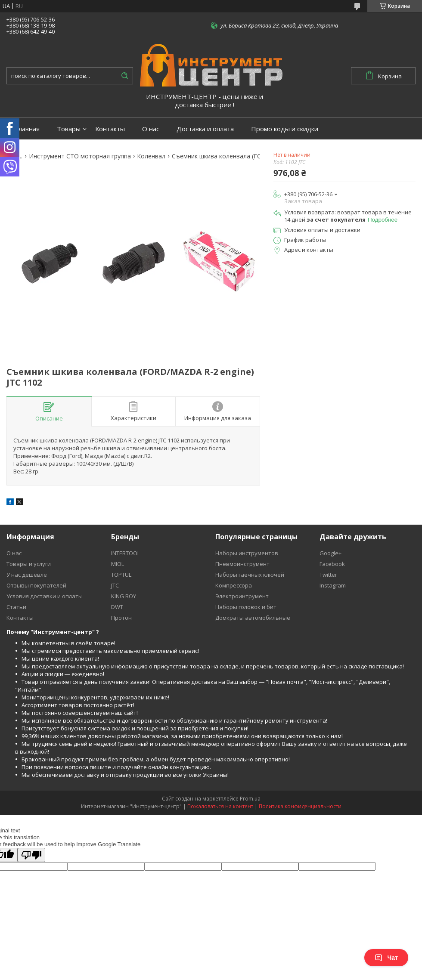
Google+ (330, 553)
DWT (117, 607)
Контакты (110, 129)
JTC (115, 585)
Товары (69, 129)
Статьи (16, 607)
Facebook (332, 564)
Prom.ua (250, 799)
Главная (27, 129)
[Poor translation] (31, 855)
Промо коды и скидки (285, 129)
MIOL (118, 564)
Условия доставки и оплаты (45, 596)
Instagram (333, 585)
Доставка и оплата (205, 129)
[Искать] (124, 76)
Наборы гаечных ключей (250, 575)
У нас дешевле (27, 575)
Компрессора (234, 585)
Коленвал (151, 156)
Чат (386, 958)
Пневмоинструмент (242, 564)
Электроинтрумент (242, 596)
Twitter (328, 575)
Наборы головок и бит (246, 607)
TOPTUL (121, 575)
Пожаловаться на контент (220, 806)
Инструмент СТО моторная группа (80, 156)
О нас (151, 129)
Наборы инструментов (247, 553)
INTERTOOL (126, 553)
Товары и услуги (29, 564)
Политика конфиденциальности (300, 806)
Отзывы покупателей (36, 585)
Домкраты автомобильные (253, 618)
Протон (121, 618)
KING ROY (124, 596)
